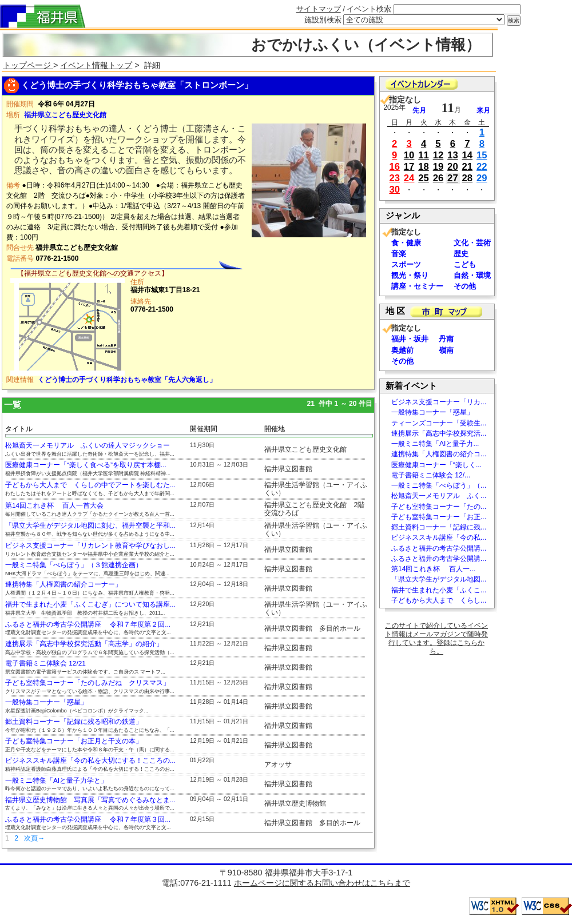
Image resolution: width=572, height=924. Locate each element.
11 (424, 155)
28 (468, 178)
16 (394, 167)
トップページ (28, 65)
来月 (483, 110)
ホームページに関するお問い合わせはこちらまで (322, 883)
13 (453, 155)
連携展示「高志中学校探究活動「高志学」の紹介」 (84, 644)
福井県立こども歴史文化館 (65, 115)
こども (465, 264)
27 (453, 178)
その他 (465, 286)
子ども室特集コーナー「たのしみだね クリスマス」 (88, 683)
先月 (419, 110)
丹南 (446, 339)
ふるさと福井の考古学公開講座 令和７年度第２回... (88, 624)
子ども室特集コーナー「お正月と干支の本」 (74, 741)
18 (424, 167)
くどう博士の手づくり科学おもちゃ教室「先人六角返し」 (127, 380)
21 (468, 167)
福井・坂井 (410, 339)
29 (482, 178)
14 (468, 155)
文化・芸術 (472, 243)
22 (482, 167)
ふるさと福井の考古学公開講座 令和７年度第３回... (88, 819)
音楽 (399, 254)
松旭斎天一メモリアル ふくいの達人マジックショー (88, 445)
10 (409, 155)
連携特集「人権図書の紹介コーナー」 (63, 584)
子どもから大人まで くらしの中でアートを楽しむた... (90, 485)
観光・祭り (410, 275)
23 (394, 178)
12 (438, 155)
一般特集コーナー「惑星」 (46, 702)
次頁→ (34, 838)
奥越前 (402, 350)
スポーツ (406, 264)
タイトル (19, 429)
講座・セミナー (417, 286)
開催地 (275, 429)
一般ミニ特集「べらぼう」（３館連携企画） (74, 565)
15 (482, 155)
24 (409, 178)
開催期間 (204, 429)
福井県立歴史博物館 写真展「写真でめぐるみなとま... (90, 800)
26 (438, 178)
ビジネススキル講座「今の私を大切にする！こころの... (90, 760)
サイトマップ (319, 9)
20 (453, 167)
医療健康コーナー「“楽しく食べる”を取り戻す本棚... (86, 465)
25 (424, 178)
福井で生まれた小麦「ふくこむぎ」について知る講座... (90, 604)
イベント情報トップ (96, 65)
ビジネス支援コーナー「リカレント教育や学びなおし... (90, 545)
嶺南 (446, 350)
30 (394, 190)
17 (409, 167)
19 (438, 167)
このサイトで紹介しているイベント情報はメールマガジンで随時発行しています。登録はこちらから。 (436, 638)
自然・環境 (472, 275)
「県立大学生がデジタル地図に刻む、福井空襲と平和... (90, 525)
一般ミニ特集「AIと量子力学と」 (56, 780)
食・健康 (406, 243)
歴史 (461, 254)
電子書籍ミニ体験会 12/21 (45, 663)
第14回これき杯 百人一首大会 (54, 505)
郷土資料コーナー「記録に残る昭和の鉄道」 (74, 722)
